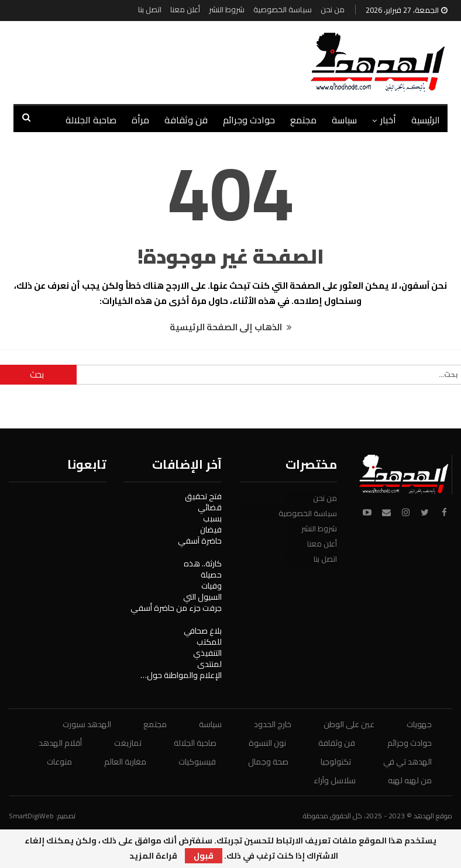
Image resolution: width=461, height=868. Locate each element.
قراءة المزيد (153, 856)
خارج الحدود (273, 724)
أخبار (388, 120)
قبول (204, 856)
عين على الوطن (349, 724)
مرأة (140, 120)
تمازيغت (128, 743)
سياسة (344, 120)
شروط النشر (227, 9)
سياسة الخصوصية (283, 9)
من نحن (333, 9)
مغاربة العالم (125, 762)
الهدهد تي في (407, 762)
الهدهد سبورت (87, 724)
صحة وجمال (268, 762)
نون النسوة (267, 743)
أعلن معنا (185, 9)
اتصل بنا (150, 9)
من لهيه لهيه (410, 780)
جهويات (419, 724)
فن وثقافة (186, 120)
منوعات (59, 762)
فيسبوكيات (197, 762)
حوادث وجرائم (249, 120)
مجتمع (303, 120)
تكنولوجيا (336, 762)
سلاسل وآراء (335, 780)
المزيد (105, 120)
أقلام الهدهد (60, 743)
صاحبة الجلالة (195, 743)
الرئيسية (426, 120)
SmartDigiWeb (31, 816)
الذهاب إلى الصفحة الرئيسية (231, 327)
